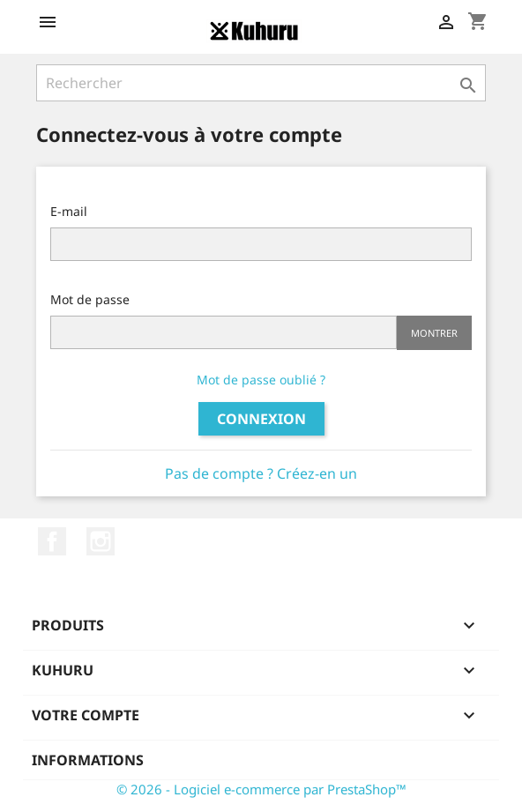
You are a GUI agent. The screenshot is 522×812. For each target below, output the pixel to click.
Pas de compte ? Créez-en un (261, 473)
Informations (88, 760)
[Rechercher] (261, 83)
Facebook (52, 541)
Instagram (101, 541)
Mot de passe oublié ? (261, 380)
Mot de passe (90, 299)
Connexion (261, 419)
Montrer (434, 333)
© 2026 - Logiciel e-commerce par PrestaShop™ (261, 789)
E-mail (69, 211)
